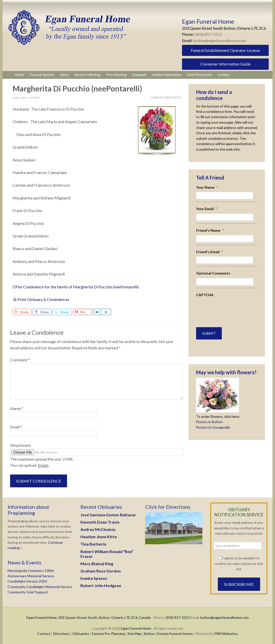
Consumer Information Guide (225, 64)
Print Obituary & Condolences (43, 299)
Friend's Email (209, 252)
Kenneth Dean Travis (100, 522)
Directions (61, 634)
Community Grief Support (28, 592)
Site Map (134, 634)
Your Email (207, 209)
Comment (20, 360)
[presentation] (226, 307)
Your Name (207, 187)
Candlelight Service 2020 (27, 581)
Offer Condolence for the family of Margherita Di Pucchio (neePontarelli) (76, 287)
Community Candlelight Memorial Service (40, 587)
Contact (44, 634)
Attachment (20, 445)
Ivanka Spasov (94, 578)
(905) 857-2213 (208, 34)
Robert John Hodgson (101, 585)
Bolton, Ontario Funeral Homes (169, 634)
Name (17, 408)
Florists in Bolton (209, 421)
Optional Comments (213, 273)
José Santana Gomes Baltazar (108, 515)
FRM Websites (226, 634)
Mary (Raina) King (97, 564)
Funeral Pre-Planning (108, 634)
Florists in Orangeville (213, 427)
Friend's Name (210, 230)
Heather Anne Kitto (99, 537)
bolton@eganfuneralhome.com (220, 40)
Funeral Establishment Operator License (225, 50)
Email (16, 427)
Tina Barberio (93, 544)
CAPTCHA (205, 295)
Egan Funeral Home (136, 628)
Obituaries (81, 634)
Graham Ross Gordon (101, 571)
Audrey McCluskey (98, 529)
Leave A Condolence (166, 97)
